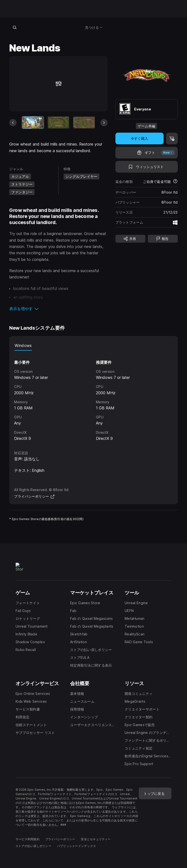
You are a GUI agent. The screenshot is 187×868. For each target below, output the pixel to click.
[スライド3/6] (84, 123)
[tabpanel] (93, 396)
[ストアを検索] (15, 27)
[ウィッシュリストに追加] (147, 167)
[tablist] (93, 346)
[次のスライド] (104, 123)
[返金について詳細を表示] (175, 182)
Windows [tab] (23, 345)
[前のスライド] (13, 123)
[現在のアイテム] (33, 123)
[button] (58, 309)
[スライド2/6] (58, 123)
